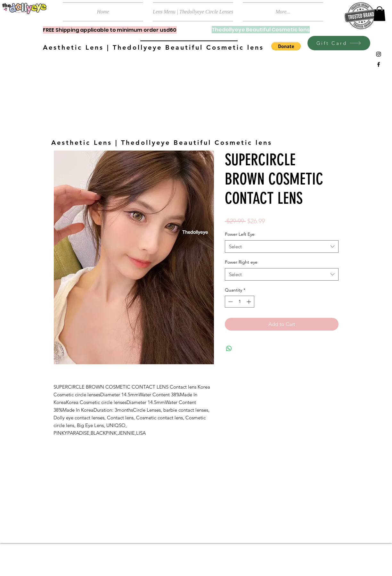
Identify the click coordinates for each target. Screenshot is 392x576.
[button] (380, 14)
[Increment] (249, 302)
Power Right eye (241, 262)
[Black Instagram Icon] (379, 54)
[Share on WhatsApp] (229, 349)
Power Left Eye (240, 234)
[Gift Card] (339, 43)
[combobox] (282, 247)
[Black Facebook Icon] (379, 64)
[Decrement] (230, 302)
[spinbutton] (240, 302)
